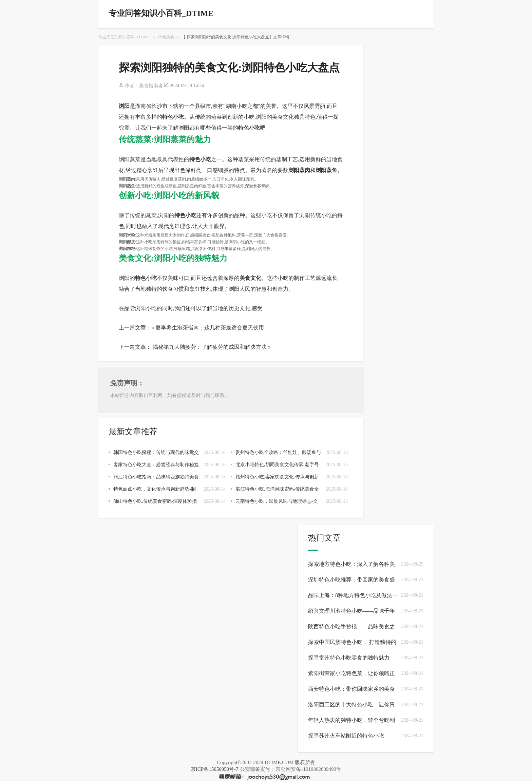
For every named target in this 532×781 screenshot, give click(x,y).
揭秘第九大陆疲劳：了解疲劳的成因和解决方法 (210, 347)
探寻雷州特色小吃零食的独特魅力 (349, 658)
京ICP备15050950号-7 (215, 769)
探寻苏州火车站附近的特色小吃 (346, 736)
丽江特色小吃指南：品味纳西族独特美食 (156, 477)
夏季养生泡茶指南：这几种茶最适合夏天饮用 (210, 328)
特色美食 (166, 37)
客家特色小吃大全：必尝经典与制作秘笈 (156, 465)
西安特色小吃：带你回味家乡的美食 (351, 689)
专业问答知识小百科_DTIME (124, 37)
